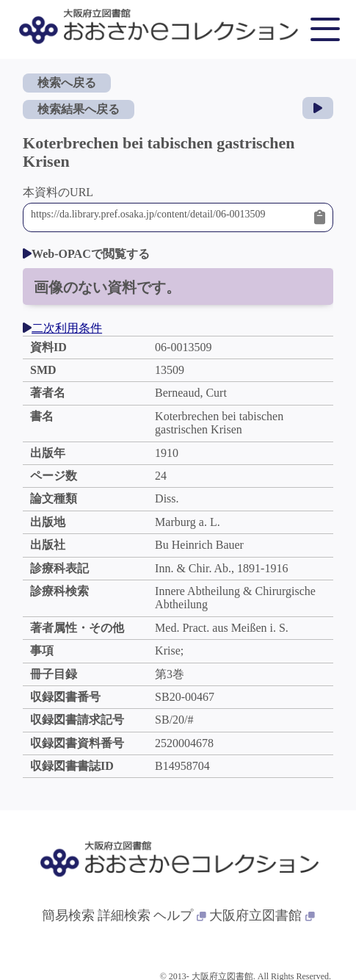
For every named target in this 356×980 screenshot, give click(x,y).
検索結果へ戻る (79, 109)
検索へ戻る (67, 83)
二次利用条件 (62, 328)
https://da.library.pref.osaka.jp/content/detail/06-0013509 (169, 217)
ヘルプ (180, 915)
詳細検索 (124, 915)
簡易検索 (68, 915)
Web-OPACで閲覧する (86, 254)
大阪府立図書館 (262, 915)
